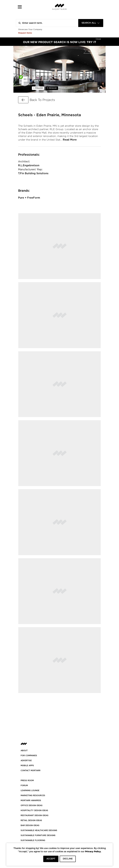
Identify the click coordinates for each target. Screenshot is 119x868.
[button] (20, 7)
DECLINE (68, 859)
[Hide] (98, 39)
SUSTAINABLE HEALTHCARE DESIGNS (39, 830)
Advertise (26, 761)
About (24, 751)
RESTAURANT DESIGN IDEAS (35, 815)
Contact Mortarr (31, 771)
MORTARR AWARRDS (31, 800)
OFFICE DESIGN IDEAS (32, 805)
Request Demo (25, 33)
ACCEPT (51, 859)
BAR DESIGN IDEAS (30, 825)
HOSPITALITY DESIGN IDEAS (34, 810)
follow (39, 88)
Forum (24, 785)
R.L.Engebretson (29, 165)
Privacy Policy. (93, 851)
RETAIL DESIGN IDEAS (31, 820)
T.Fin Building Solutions (33, 173)
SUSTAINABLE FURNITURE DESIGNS (38, 835)
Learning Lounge (30, 790)
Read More (70, 140)
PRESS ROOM (27, 780)
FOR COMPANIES (29, 756)
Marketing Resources (33, 795)
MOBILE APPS (27, 766)
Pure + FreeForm (29, 198)
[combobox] (91, 23)
